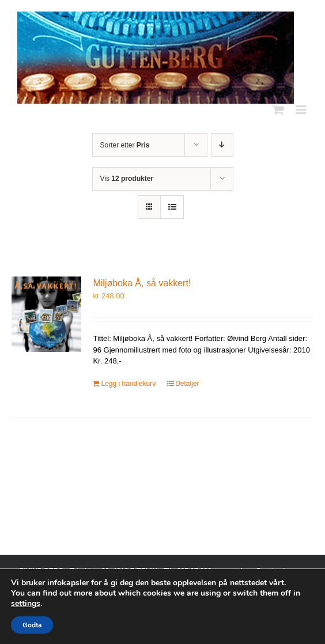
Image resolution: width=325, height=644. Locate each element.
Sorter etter (125, 145)
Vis (127, 179)
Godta (32, 625)
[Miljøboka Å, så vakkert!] (46, 314)
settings (26, 604)
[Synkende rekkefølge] (222, 145)
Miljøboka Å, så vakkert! (142, 283)
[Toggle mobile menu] (302, 110)
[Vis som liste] (172, 207)
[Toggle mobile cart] (278, 110)
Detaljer (187, 384)
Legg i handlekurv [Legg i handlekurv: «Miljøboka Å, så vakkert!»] (128, 384)
